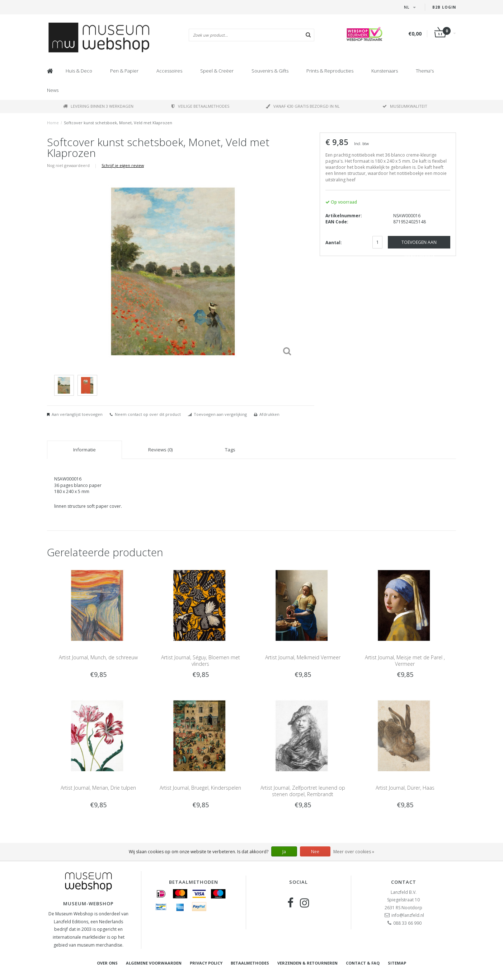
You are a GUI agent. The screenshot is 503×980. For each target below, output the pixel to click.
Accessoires (169, 71)
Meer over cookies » (354, 852)
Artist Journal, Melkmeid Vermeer (303, 657)
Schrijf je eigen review (123, 165)
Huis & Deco (79, 71)
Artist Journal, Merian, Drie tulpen (98, 788)
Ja (284, 852)
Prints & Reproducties (330, 71)
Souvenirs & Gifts (270, 71)
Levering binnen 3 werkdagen (98, 106)
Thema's (425, 71)
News (53, 90)
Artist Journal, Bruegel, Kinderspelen (200, 788)
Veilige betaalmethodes (200, 106)
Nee (315, 852)
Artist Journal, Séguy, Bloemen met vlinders (201, 661)
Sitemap (397, 963)
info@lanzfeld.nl (408, 915)
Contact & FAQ (363, 963)
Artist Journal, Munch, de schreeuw (98, 657)
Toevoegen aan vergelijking (220, 414)
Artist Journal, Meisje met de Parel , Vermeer (405, 661)
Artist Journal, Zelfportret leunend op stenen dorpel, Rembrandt (303, 791)
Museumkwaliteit (405, 106)
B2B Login (444, 7)
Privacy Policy (206, 963)
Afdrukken (269, 414)
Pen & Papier (124, 71)
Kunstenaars (385, 71)
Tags (230, 450)
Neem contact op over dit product (148, 414)
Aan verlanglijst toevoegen (77, 414)
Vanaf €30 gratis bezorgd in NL (303, 106)
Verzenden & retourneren (307, 963)
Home (53, 123)
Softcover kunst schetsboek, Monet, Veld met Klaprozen (118, 123)
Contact (404, 882)
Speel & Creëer (217, 71)
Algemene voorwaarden (154, 963)
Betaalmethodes (250, 963)
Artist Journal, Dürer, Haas (405, 788)
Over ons (107, 963)
